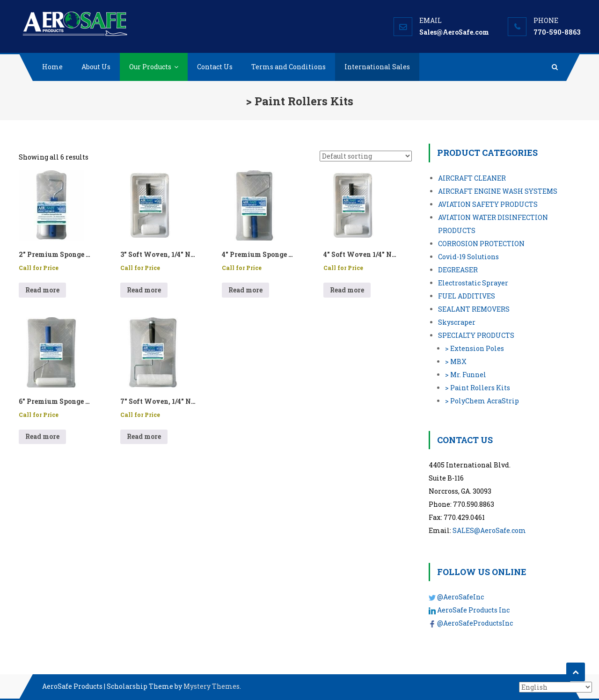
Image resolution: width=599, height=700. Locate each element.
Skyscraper (457, 322)
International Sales (377, 67)
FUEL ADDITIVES (467, 296)
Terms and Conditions (289, 67)
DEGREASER (458, 270)
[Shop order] (366, 156)
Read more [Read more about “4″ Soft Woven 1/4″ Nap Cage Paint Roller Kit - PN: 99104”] (347, 290)
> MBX (456, 361)
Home (52, 67)
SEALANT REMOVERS (474, 309)
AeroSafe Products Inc (473, 610)
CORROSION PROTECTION (481, 244)
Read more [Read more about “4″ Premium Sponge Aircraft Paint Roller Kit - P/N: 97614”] (245, 290)
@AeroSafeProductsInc (475, 623)
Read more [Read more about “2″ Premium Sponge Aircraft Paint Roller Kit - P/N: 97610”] (42, 290)
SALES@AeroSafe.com (489, 530)
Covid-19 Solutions (468, 257)
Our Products (150, 67)
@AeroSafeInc (460, 597)
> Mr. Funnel (466, 375)
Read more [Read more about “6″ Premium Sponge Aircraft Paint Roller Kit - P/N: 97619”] (42, 436)
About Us (96, 67)
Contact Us (215, 67)
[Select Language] (555, 687)
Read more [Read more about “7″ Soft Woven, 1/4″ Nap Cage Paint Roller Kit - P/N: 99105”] (144, 436)
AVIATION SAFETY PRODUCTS (488, 204)
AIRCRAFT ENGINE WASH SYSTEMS (498, 191)
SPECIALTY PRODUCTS (476, 335)
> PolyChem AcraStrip (482, 401)
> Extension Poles (475, 348)
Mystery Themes (212, 686)
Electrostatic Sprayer (473, 283)
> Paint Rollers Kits (478, 388)
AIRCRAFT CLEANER (472, 178)
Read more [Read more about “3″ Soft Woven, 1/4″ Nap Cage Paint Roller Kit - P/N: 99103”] (144, 290)
